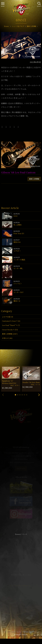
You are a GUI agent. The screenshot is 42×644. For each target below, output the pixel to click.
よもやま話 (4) (8, 317)
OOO (15, 216)
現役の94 (17, 242)
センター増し (18, 268)
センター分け (18, 292)
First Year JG (19, 233)
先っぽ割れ (18, 225)
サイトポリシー (21, 571)
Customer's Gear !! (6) (11, 321)
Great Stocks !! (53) (10, 330)
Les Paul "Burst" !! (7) (11, 325)
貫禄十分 (17, 301)
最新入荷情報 (34, 179)
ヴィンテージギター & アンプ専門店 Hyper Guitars (21, 632)
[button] (15, 395)
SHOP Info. (21, 468)
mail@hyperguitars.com (24, 462)
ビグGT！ (17, 251)
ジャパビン (18, 283)
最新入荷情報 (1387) (10, 334)
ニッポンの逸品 (19, 260)
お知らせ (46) (7, 338)
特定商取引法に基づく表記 (21, 575)
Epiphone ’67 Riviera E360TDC (9, 382)
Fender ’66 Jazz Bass (31, 382)
